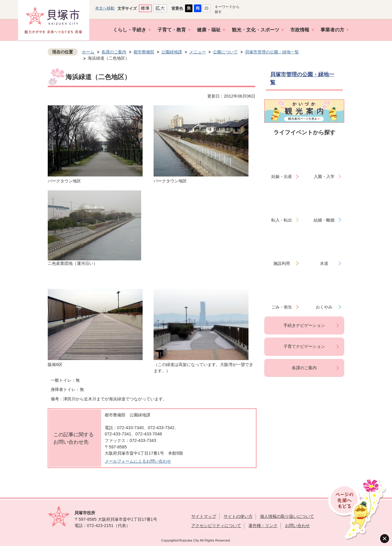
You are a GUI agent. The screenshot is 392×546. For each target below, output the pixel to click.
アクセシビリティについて (216, 526)
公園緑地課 (172, 52)
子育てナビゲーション (304, 346)
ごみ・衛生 (282, 307)
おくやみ (324, 307)
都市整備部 (144, 52)
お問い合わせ (297, 526)
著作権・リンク (263, 526)
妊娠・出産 (282, 176)
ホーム (88, 52)
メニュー (197, 52)
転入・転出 (282, 220)
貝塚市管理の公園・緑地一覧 (272, 52)
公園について (225, 52)
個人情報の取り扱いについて (287, 516)
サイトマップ (204, 516)
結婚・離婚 (324, 220)
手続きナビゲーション (304, 325)
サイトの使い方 (238, 516)
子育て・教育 (172, 30)
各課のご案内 (114, 52)
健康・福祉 (209, 30)
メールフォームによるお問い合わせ (138, 461)
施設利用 (282, 263)
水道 (324, 263)
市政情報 (300, 30)
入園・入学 (324, 176)
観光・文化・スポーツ (256, 30)
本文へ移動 (105, 8)
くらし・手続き (130, 30)
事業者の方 (332, 30)
